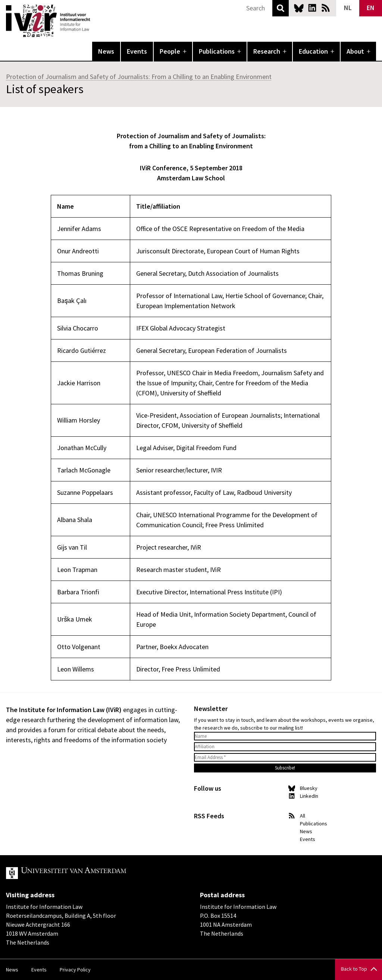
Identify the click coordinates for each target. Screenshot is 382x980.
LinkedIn (312, 8)
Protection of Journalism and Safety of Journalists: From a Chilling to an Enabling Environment (139, 77)
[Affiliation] (285, 747)
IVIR (95, 21)
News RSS (326, 8)
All (303, 816)
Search (281, 8)
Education (313, 51)
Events (137, 51)
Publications (217, 51)
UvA (93, 873)
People (170, 51)
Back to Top (354, 969)
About (355, 51)
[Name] (285, 736)
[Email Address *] (285, 758)
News (106, 51)
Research (267, 51)
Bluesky (299, 8)
